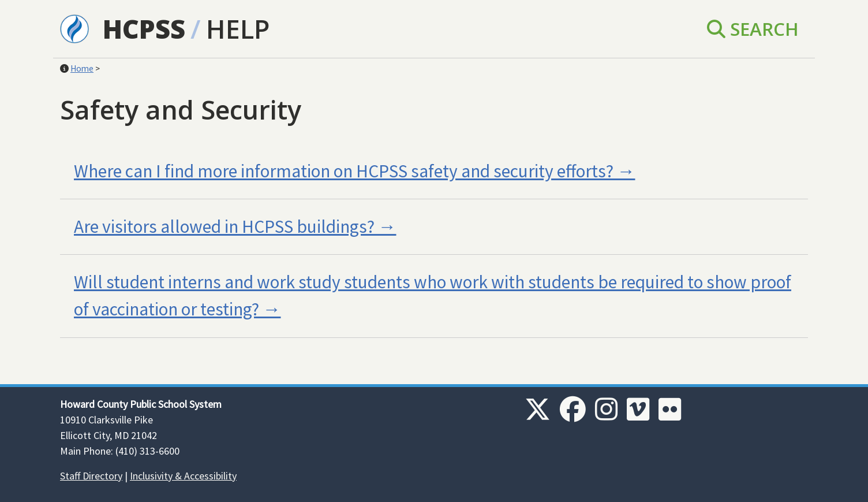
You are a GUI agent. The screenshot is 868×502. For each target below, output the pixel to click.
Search (753, 29)
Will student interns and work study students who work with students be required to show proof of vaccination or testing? (433, 295)
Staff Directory (91, 476)
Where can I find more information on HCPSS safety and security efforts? (344, 171)
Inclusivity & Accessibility (183, 476)
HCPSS (144, 29)
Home (82, 68)
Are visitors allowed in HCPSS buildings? (224, 226)
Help (238, 29)
